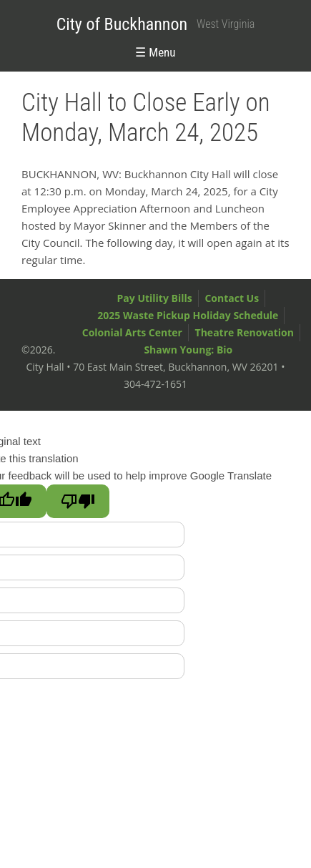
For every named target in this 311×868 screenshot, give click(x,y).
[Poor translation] (78, 501)
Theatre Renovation (245, 332)
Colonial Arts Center (132, 332)
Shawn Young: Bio (188, 350)
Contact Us (232, 298)
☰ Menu (155, 52)
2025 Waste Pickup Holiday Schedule (188, 315)
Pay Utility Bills (155, 298)
